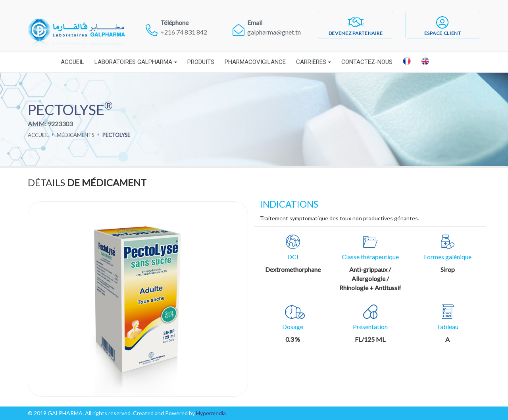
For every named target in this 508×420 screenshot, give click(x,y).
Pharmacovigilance (255, 62)
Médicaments (76, 135)
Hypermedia (211, 413)
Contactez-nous (367, 62)
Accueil (72, 62)
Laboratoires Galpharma (133, 62)
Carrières (311, 62)
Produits (201, 62)
